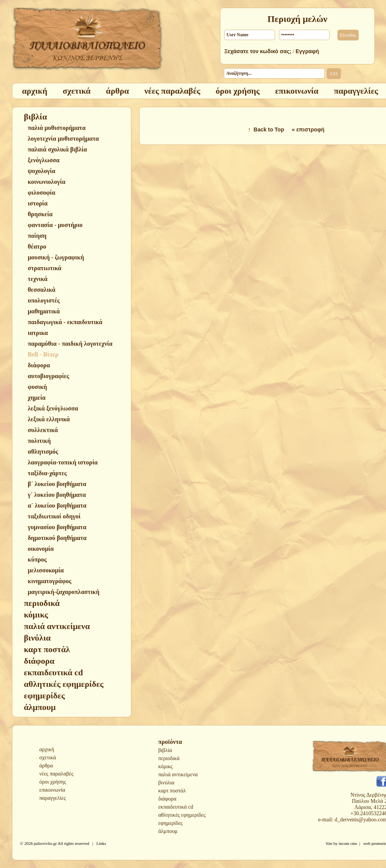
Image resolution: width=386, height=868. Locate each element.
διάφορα (167, 799)
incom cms (348, 843)
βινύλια (166, 783)
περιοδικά (169, 758)
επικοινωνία (52, 790)
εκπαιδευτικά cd (176, 807)
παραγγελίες (53, 798)
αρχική (47, 749)
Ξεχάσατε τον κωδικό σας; (258, 51)
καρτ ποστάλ (172, 791)
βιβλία (165, 750)
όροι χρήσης (53, 782)
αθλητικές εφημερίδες (182, 815)
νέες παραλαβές (56, 774)
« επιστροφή (308, 130)
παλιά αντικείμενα (178, 775)
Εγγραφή (307, 51)
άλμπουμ (168, 831)
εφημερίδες (170, 823)
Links (101, 843)
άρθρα (46, 766)
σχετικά (48, 758)
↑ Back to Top (266, 130)
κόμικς (165, 766)
